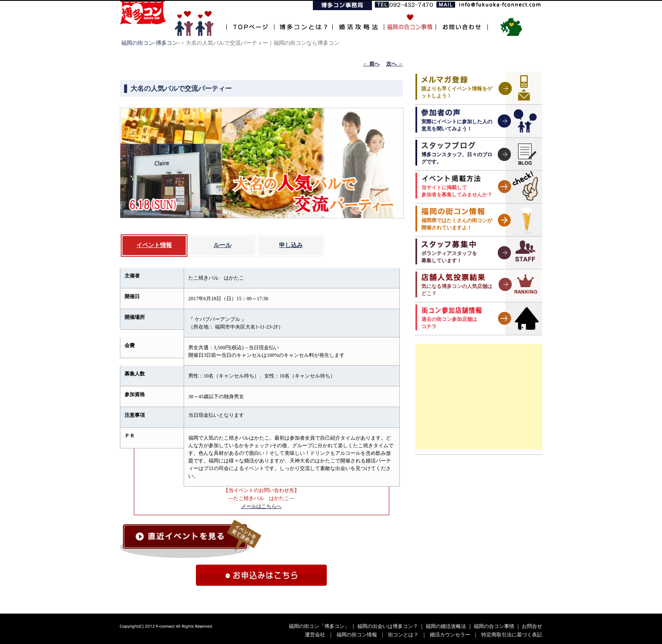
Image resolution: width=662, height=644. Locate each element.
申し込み (291, 245)
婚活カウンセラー (450, 635)
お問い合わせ (462, 22)
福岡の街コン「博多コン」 (319, 626)
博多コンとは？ (303, 22)
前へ (371, 64)
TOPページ (250, 22)
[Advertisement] (479, 397)
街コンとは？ (403, 635)
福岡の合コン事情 (494, 626)
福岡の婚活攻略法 (446, 626)
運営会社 (315, 635)
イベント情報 (154, 245)
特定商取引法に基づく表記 (512, 635)
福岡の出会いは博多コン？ (388, 626)
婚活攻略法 (358, 22)
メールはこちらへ (261, 506)
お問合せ (532, 626)
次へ (395, 64)
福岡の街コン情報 (357, 635)
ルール (222, 245)
